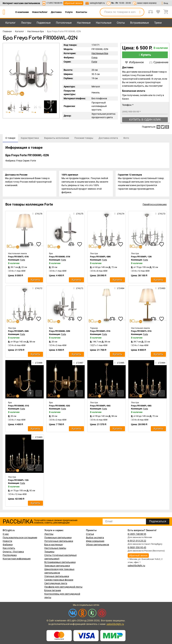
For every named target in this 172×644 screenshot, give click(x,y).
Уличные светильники (57, 576)
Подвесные (44, 23)
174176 (37, 214)
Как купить (9, 548)
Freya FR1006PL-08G (141, 406)
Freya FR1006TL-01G (141, 332)
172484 (160, 363)
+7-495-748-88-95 (54, 3)
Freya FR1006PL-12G (18, 481)
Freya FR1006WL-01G (19, 406)
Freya (94, 58)
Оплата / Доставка (13, 552)
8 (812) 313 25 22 (137, 541)
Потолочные (64, 23)
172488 (37, 363)
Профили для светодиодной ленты (63, 587)
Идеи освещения (95, 541)
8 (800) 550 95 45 (137, 547)
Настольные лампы (55, 548)
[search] (140, 12)
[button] (51, 71)
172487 (78, 363)
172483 (37, 438)
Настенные (84, 23)
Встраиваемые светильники (60, 562)
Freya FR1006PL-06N (18, 332)
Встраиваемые (139, 23)
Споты (121, 23)
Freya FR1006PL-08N (100, 257)
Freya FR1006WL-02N (60, 332)
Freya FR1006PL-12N (141, 257)
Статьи (90, 534)
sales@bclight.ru (97, 3)
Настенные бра (100, 53)
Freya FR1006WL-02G (60, 406)
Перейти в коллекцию (155, 205)
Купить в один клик (145, 120)
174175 (78, 214)
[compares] (30, 245)
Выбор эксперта (95, 538)
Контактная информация (17, 559)
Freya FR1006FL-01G (100, 332)
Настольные (104, 23)
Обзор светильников (98, 545)
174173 (160, 214)
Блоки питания (53, 590)
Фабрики (8, 545)
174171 (78, 289)
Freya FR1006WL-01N (60, 257)
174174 (119, 214)
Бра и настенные (53, 545)
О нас (6, 534)
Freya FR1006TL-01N (18, 257)
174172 (37, 289)
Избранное (134, 62)
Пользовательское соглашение (20, 538)
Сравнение (159, 62)
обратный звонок (73, 3)
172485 (119, 363)
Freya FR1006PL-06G (100, 406)
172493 (160, 289)
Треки (158, 23)
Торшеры (49, 552)
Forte (94, 62)
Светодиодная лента (56, 583)
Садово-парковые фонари (59, 580)
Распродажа (10, 555)
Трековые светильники (57, 566)
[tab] (10, 138)
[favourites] (39, 245)
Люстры (26, 23)
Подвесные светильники (58, 538)
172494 (119, 289)
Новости (7, 541)
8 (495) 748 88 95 (137, 534)
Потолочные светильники (59, 541)
